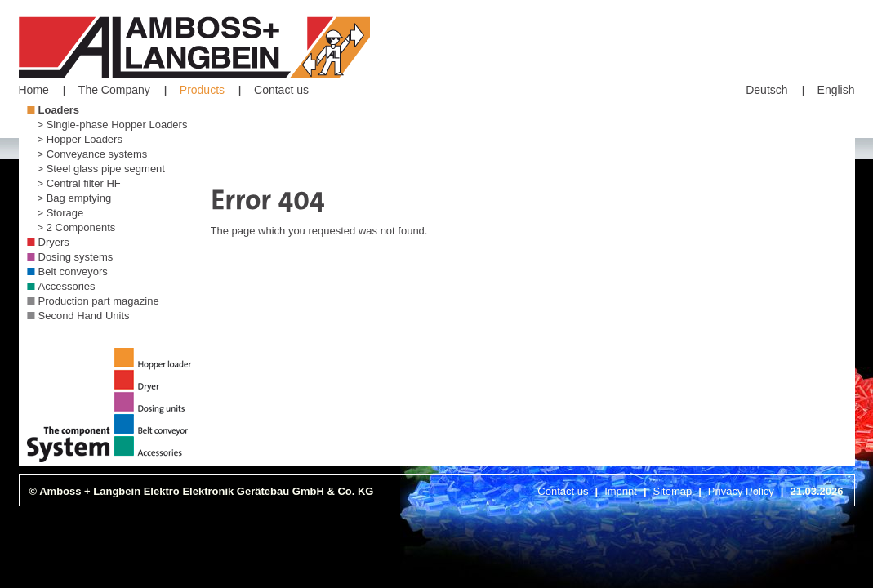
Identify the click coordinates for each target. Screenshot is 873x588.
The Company (114, 90)
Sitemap (673, 491)
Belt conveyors (73, 272)
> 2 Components (77, 227)
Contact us (281, 90)
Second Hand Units (84, 316)
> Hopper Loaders (80, 139)
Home (34, 90)
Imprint (621, 491)
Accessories (67, 286)
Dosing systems (76, 257)
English (836, 90)
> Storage (61, 213)
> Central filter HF (79, 183)
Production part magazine (99, 301)
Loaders (59, 110)
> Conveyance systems (93, 154)
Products (202, 90)
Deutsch (766, 90)
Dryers (54, 242)
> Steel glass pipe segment (101, 169)
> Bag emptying (75, 198)
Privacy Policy (741, 491)
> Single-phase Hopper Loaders (113, 125)
